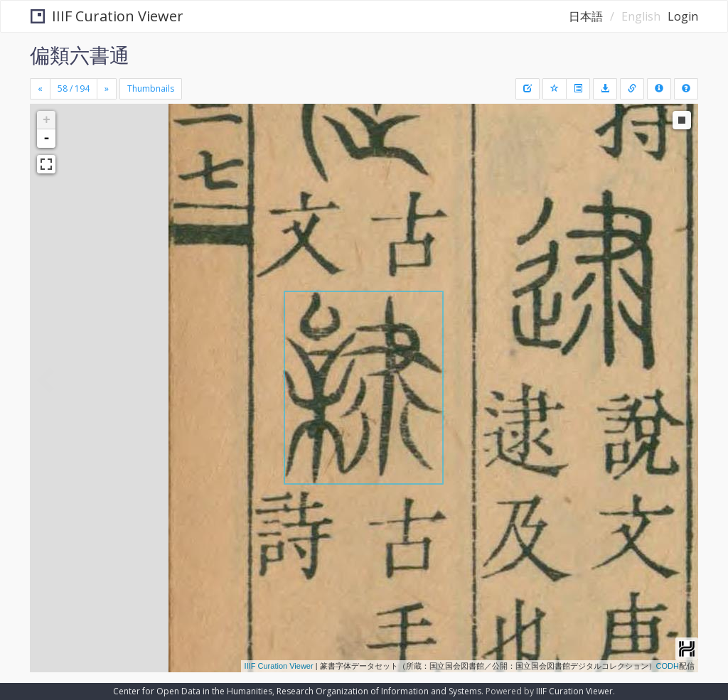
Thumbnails (151, 88)
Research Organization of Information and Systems (379, 691)
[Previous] (40, 89)
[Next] (107, 89)
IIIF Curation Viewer (107, 16)
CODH (668, 666)
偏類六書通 (80, 55)
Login (683, 16)
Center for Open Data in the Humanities (193, 691)
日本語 (586, 16)
